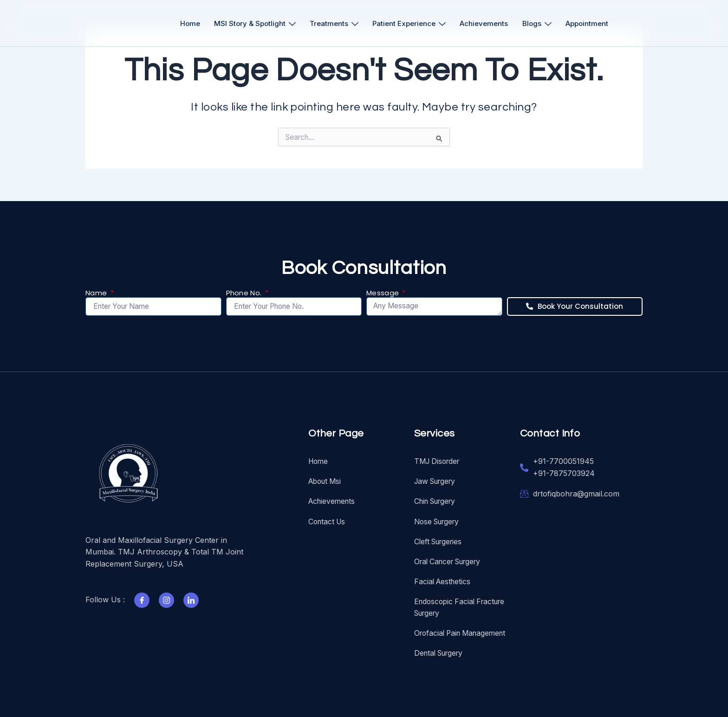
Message (383, 291)
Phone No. (245, 291)
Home (185, 23)
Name (97, 291)
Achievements (487, 23)
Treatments (333, 23)
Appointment (593, 23)
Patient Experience (410, 23)
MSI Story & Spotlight (252, 23)
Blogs (541, 23)
